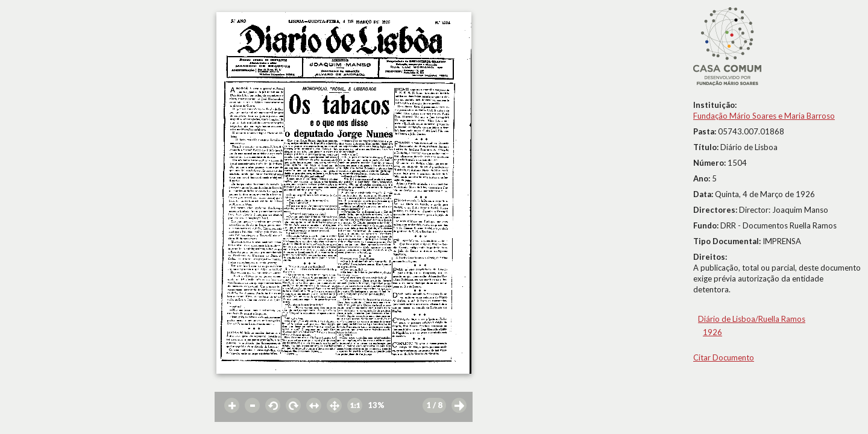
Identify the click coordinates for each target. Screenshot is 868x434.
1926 (712, 332)
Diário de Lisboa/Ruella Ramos (752, 319)
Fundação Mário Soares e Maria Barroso (764, 116)
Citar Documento (724, 357)
